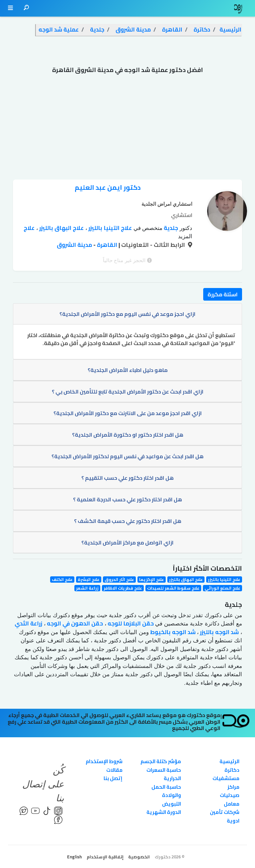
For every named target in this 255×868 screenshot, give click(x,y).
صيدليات (230, 795)
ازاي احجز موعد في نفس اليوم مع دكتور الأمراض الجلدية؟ (127, 314)
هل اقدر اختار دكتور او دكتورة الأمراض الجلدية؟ (128, 435)
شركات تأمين (225, 812)
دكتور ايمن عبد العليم (108, 187)
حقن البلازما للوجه (130, 623)
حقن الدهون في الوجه (74, 623)
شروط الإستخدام (104, 761)
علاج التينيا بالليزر (109, 228)
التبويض (171, 804)
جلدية (170, 228)
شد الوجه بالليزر (219, 632)
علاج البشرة (89, 579)
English (74, 857)
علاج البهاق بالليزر (61, 228)
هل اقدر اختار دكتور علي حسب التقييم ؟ (127, 478)
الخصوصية (139, 857)
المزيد (185, 236)
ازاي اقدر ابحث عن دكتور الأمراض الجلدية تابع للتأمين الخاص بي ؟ (128, 392)
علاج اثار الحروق (119, 579)
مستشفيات (226, 778)
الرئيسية (229, 761)
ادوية (233, 821)
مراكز (233, 787)
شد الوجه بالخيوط (172, 632)
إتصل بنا (113, 778)
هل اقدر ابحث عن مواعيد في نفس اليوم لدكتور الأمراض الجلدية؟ (127, 456)
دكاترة (232, 770)
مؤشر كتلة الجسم (161, 761)
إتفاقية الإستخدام (105, 857)
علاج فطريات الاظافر (123, 588)
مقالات (114, 770)
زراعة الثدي (28, 623)
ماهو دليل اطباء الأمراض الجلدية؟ (128, 370)
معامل (232, 804)
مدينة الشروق (74, 245)
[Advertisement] (127, 130)
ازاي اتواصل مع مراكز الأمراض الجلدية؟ (127, 542)
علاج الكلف (62, 579)
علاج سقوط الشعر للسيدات (173, 588)
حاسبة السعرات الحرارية (164, 774)
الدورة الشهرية (164, 812)
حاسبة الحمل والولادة (166, 791)
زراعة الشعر (87, 588)
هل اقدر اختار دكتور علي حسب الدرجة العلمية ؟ (127, 499)
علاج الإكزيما (152, 579)
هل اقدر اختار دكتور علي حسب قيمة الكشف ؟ (128, 521)
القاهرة (106, 245)
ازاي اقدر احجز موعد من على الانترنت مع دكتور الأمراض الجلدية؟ (128, 413)
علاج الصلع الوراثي (222, 588)
